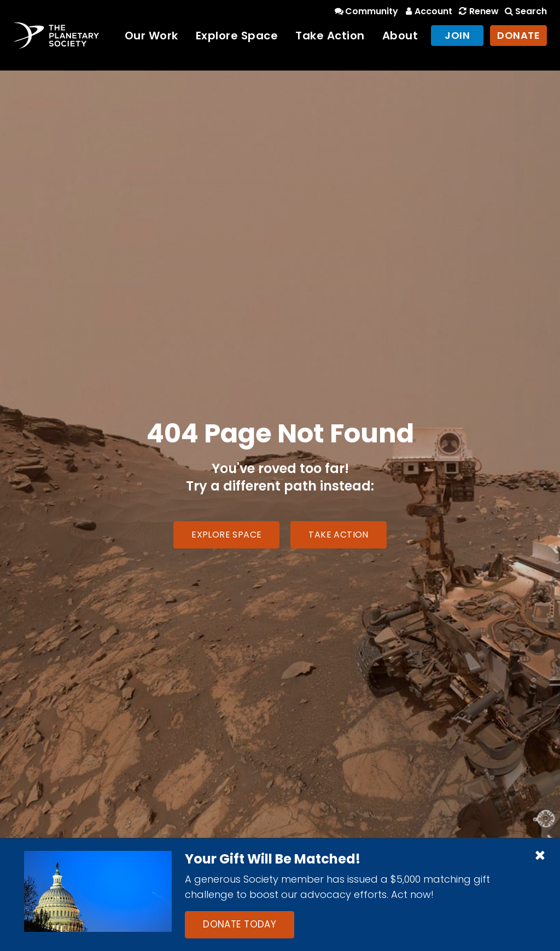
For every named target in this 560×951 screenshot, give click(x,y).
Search (525, 11)
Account (427, 11)
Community (366, 11)
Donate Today (240, 924)
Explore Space (237, 36)
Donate (518, 35)
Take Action (330, 36)
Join (457, 35)
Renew (477, 11)
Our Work (151, 36)
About (400, 36)
